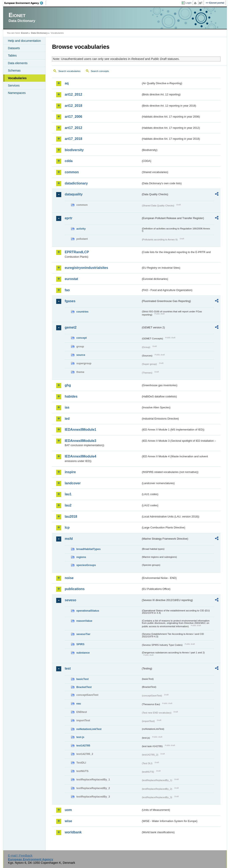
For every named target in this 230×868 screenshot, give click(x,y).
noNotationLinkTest (89, 729)
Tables (12, 56)
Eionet (25, 33)
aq (67, 83)
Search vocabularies (69, 71)
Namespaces (17, 93)
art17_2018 (73, 139)
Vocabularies (17, 78)
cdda (69, 161)
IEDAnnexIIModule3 (80, 441)
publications (75, 589)
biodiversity (74, 150)
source (81, 355)
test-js (80, 737)
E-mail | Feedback (20, 856)
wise (68, 821)
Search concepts (100, 71)
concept (81, 338)
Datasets (14, 48)
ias (67, 407)
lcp (67, 527)
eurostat (71, 279)
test (68, 668)
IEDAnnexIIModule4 (80, 456)
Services (14, 85)
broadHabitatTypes (88, 549)
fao (67, 290)
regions (81, 557)
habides (71, 396)
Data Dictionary (39, 33)
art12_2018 (73, 106)
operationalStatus (88, 611)
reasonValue (84, 621)
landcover (73, 483)
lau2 (68, 505)
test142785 (83, 745)
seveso (70, 600)
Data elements (18, 63)
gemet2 (71, 327)
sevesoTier (83, 634)
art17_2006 (73, 117)
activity (81, 229)
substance (83, 653)
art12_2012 (73, 94)
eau (79, 703)
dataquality (73, 194)
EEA (25, 3)
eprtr (68, 218)
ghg (68, 385)
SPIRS (80, 644)
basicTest (82, 679)
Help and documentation (24, 41)
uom (68, 810)
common (72, 172)
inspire (70, 472)
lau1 (68, 494)
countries (82, 312)
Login (188, 3)
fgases (70, 301)
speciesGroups (86, 565)
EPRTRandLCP (77, 252)
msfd (69, 539)
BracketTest (84, 687)
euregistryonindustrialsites (86, 268)
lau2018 (71, 517)
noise (69, 578)
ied (67, 419)
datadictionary (76, 183)
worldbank (73, 832)
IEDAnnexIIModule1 (80, 430)
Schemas (14, 70)
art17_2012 (73, 128)
